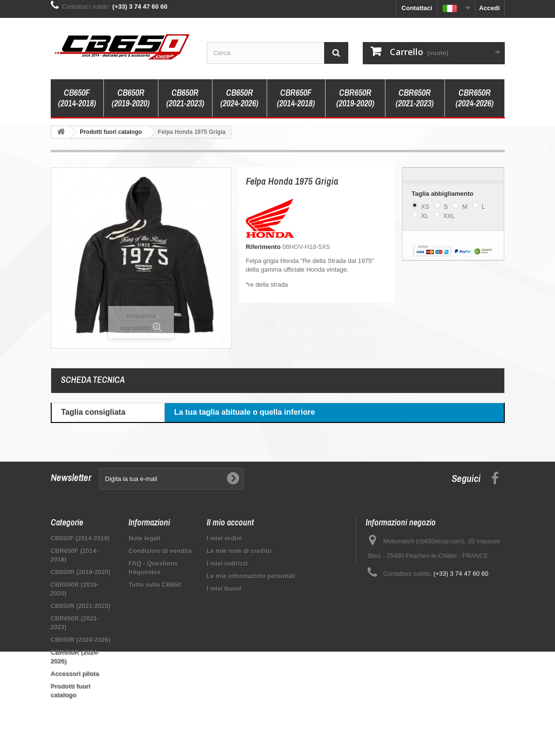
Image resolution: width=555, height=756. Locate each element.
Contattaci (417, 8)
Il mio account (230, 522)
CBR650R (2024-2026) (475, 98)
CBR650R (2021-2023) (415, 98)
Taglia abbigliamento (443, 194)
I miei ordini (224, 538)
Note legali (144, 538)
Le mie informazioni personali (251, 576)
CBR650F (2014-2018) (296, 98)
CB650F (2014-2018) (77, 98)
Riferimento (263, 247)
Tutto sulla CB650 (155, 585)
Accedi (490, 8)
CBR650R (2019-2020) (355, 98)
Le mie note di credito (239, 551)
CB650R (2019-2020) (131, 98)
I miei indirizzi (227, 563)
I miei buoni (224, 589)
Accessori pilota (75, 674)
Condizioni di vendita (160, 551)
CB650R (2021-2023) (185, 98)
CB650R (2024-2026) (239, 98)
